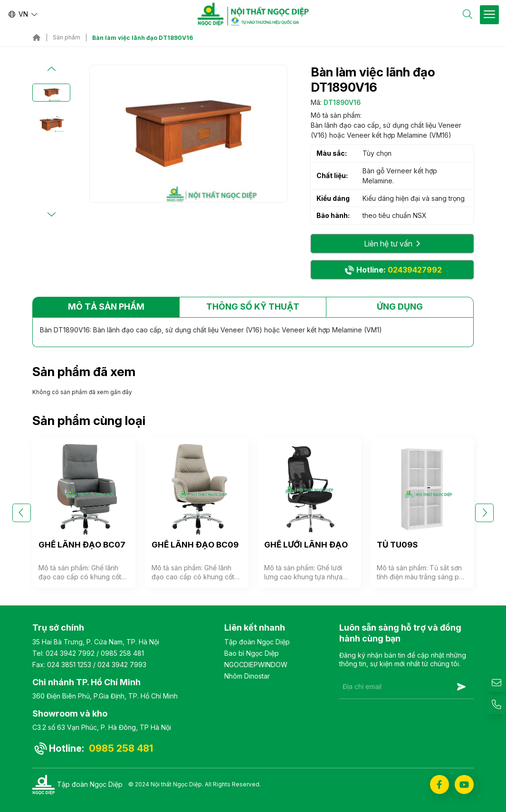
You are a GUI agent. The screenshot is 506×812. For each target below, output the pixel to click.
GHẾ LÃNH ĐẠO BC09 (195, 545)
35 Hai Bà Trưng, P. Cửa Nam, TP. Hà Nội (96, 642)
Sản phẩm (67, 38)
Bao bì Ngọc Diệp (252, 653)
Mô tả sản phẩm (106, 307)
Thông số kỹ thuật (253, 307)
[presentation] (411, 722)
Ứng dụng (400, 307)
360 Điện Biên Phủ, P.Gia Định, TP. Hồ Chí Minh (105, 696)
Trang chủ (37, 38)
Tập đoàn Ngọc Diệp (257, 642)
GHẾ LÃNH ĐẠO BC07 (82, 545)
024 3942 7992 (70, 653)
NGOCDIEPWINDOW (256, 665)
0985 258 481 (122, 653)
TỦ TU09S (397, 545)
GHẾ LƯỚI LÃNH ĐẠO (306, 545)
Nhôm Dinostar (247, 676)
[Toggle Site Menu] (489, 15)
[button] (51, 69)
